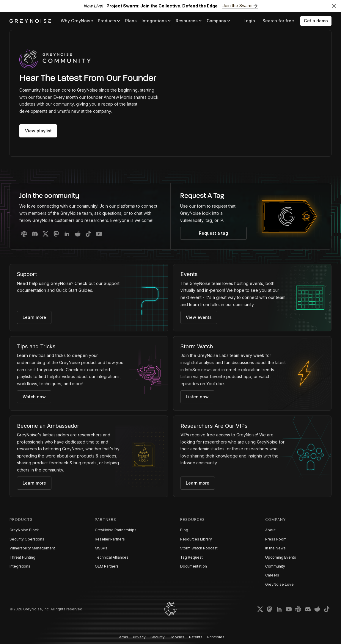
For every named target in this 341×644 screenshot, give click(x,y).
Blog (184, 530)
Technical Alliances (112, 557)
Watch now (34, 397)
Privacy (139, 637)
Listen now (197, 397)
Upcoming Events (281, 557)
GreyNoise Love (279, 584)
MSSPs (101, 548)
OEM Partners (107, 566)
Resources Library (196, 539)
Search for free (278, 21)
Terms (122, 637)
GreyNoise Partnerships (116, 530)
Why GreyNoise (77, 21)
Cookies (177, 637)
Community (275, 566)
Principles (216, 637)
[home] (30, 21)
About (270, 530)
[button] (109, 21)
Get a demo (316, 21)
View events (199, 317)
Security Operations (27, 539)
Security (158, 637)
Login (249, 21)
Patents (196, 637)
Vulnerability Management (32, 548)
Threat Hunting (22, 557)
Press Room (276, 539)
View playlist (38, 131)
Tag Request (191, 557)
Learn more (34, 317)
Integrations (20, 566)
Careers (272, 575)
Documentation (194, 566)
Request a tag (213, 233)
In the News (275, 548)
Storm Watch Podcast (199, 548)
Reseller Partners (110, 539)
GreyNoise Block (24, 530)
